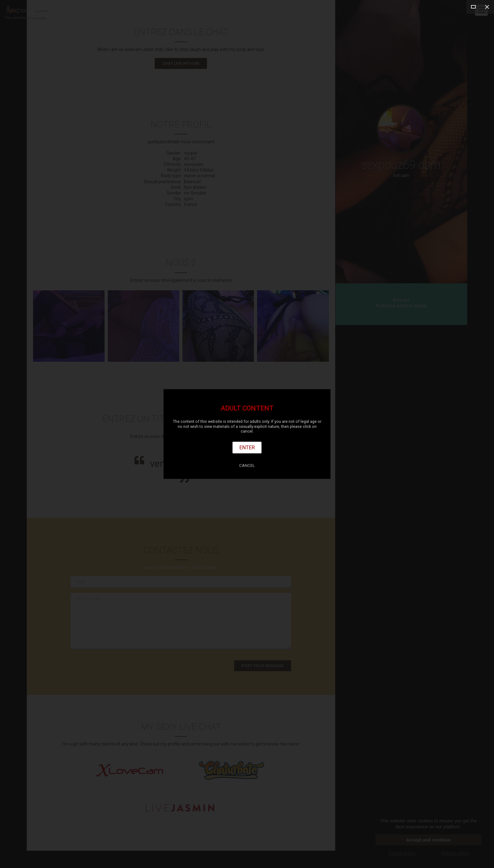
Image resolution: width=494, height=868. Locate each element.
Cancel (247, 465)
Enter (247, 447)
